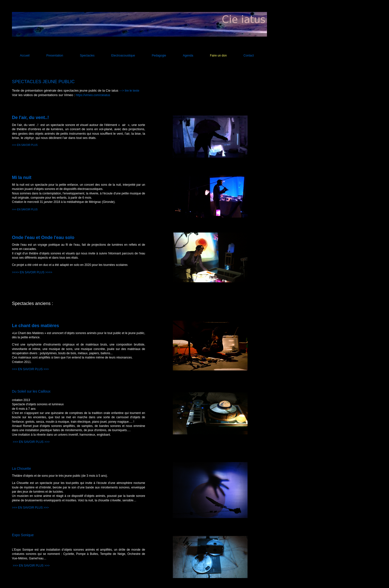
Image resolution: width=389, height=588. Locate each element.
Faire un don (218, 56)
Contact (249, 56)
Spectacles (87, 56)
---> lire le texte (129, 91)
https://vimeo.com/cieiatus (93, 95)
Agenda (188, 56)
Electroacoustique (123, 56)
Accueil (25, 56)
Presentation (55, 56)
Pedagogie (159, 56)
